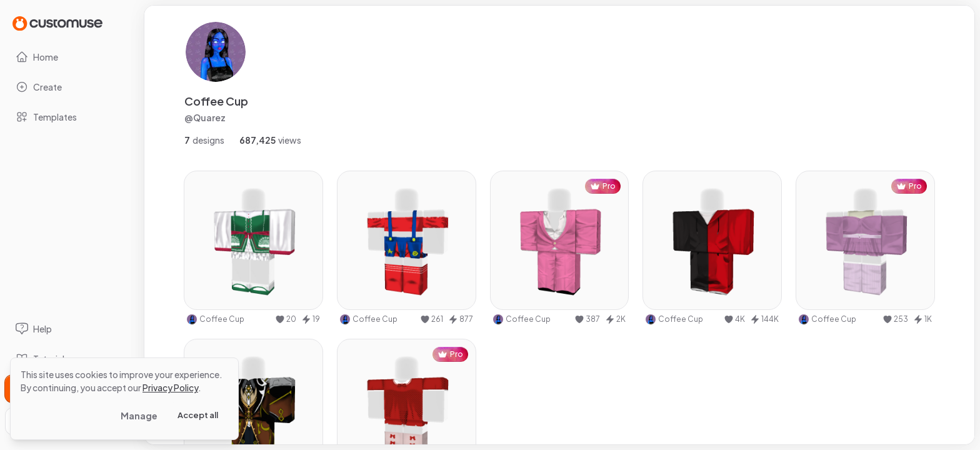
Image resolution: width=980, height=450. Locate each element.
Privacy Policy (170, 387)
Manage (139, 416)
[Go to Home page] (57, 23)
